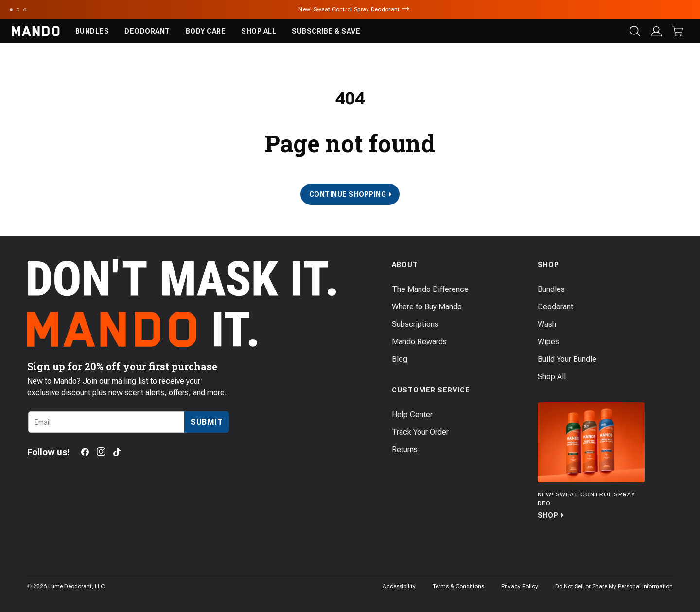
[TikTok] (117, 452)
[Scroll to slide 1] (11, 10)
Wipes (548, 342)
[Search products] (635, 31)
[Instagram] (101, 452)
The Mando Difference (430, 289)
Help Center (412, 415)
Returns (405, 450)
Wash (547, 324)
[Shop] (591, 462)
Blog (400, 359)
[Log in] (656, 31)
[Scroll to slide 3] (25, 10)
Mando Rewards (419, 342)
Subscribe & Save (326, 31)
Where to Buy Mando (427, 307)
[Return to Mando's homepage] (36, 31)
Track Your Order (420, 432)
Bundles (92, 31)
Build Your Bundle (567, 359)
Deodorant (147, 31)
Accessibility (399, 586)
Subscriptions (415, 324)
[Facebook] (85, 452)
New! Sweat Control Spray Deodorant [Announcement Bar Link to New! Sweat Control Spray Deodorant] (350, 9)
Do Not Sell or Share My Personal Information (614, 586)
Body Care (206, 31)
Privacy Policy (520, 586)
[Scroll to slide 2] (18, 10)
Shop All (259, 31)
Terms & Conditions (458, 586)
